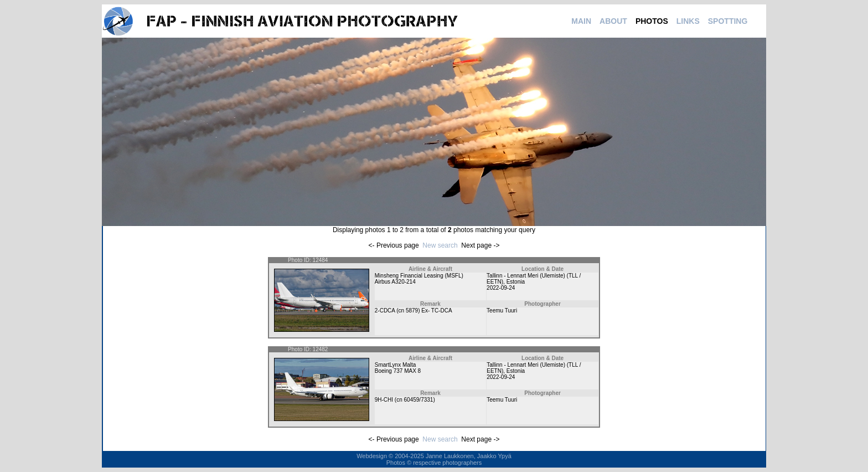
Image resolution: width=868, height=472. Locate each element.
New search (440, 245)
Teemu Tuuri (502, 311)
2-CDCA (385, 311)
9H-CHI (384, 400)
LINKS (688, 21)
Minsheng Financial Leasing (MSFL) (419, 276)
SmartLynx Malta (396, 365)
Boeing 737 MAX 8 (398, 371)
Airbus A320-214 (395, 282)
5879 (412, 311)
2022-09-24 (501, 288)
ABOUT (613, 21)
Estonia (516, 282)
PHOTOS (652, 21)
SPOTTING (728, 21)
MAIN (581, 21)
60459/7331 (419, 400)
